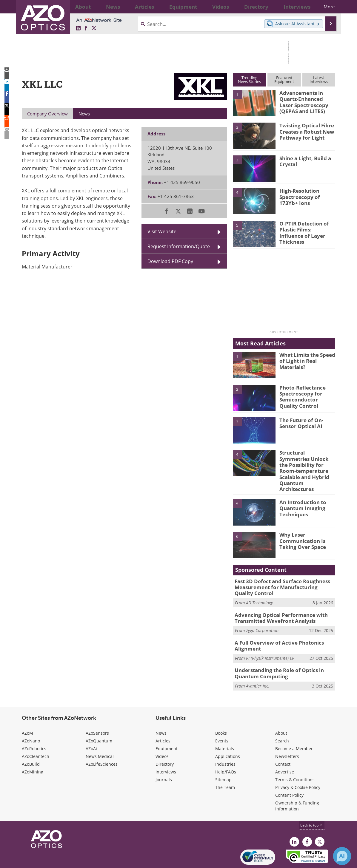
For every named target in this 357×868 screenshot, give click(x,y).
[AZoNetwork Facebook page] (86, 28)
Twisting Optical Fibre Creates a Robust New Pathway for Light (304, 131)
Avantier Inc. (258, 664)
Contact (283, 742)
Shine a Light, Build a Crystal (303, 161)
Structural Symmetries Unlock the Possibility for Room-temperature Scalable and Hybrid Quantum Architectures (306, 463)
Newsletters (287, 734)
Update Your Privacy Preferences (67, 860)
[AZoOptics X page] (94, 28)
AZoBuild (31, 742)
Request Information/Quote (179, 246)
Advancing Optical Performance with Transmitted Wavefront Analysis (276, 600)
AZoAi (91, 726)
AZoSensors (97, 711)
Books (221, 711)
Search (282, 719)
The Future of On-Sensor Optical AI (307, 423)
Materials (225, 726)
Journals (164, 757)
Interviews (166, 750)
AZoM (27, 711)
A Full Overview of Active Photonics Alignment (275, 626)
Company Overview (47, 114)
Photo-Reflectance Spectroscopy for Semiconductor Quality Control (306, 396)
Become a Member (294, 726)
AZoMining (33, 750)
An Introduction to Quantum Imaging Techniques (300, 492)
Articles (163, 719)
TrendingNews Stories (249, 79)
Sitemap (223, 757)
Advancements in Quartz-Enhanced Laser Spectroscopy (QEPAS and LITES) (306, 101)
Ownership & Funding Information (297, 784)
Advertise (285, 750)
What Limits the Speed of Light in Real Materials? (305, 360)
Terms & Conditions (295, 757)
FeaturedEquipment (284, 79)
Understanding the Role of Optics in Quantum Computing (275, 652)
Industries (225, 742)
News (161, 711)
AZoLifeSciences (102, 742)
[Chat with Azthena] (342, 856)
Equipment (167, 726)
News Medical (100, 734)
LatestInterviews (319, 79)
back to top (312, 803)
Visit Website (162, 231)
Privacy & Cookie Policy (298, 765)
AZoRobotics (34, 726)
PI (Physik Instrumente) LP (270, 638)
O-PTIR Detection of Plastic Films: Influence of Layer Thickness (305, 229)
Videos (162, 734)
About (281, 711)
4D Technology (259, 585)
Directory (165, 742)
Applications (228, 734)
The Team (225, 765)
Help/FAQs (226, 750)
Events (222, 719)
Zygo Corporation (262, 611)
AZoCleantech (36, 734)
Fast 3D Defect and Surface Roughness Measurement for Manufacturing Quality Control (281, 571)
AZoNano (31, 719)
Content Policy (289, 773)
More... (326, 7)
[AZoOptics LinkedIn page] (78, 28)
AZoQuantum (99, 719)
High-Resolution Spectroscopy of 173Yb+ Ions (297, 196)
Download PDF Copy (170, 261)
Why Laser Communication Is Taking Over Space (300, 524)
